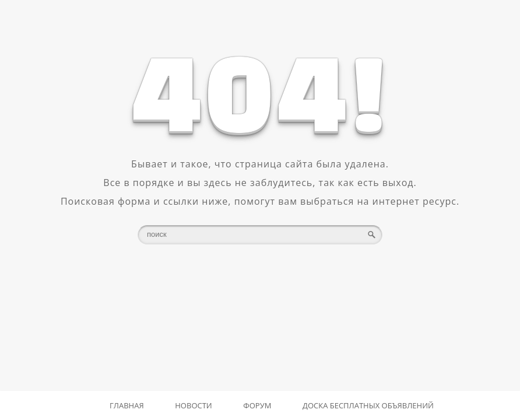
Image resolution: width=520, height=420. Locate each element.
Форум (257, 405)
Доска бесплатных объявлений (368, 405)
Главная (127, 405)
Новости (193, 405)
